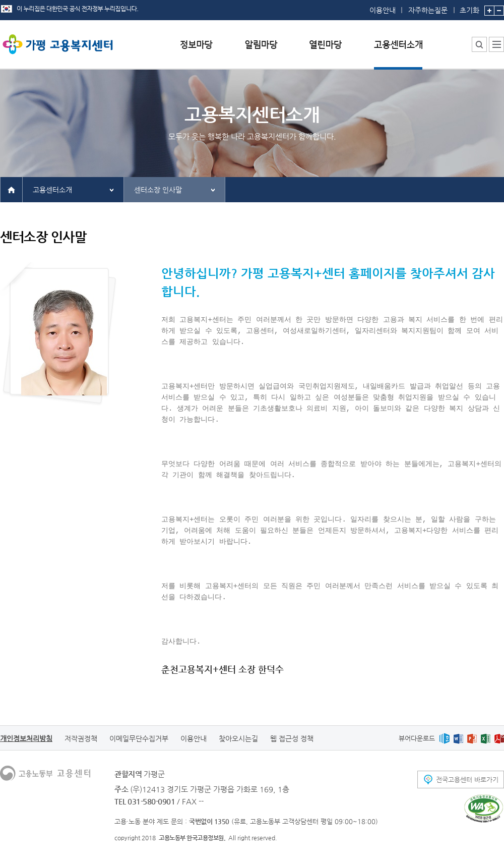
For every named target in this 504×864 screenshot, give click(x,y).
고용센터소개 (52, 190)
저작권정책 (81, 738)
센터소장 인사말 (158, 190)
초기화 (469, 7)
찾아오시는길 (238, 738)
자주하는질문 (428, 10)
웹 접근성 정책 (292, 738)
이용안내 (383, 10)
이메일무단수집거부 (139, 738)
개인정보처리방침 (26, 738)
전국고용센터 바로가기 (467, 780)
